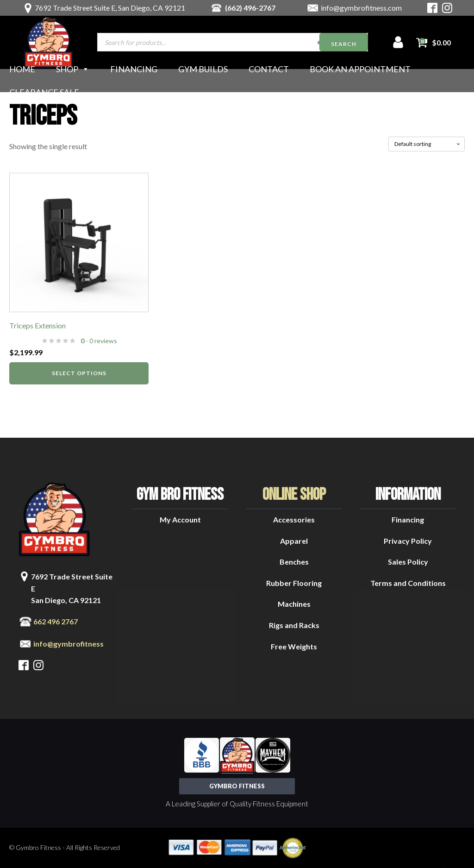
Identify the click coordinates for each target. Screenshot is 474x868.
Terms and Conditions (408, 583)
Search (344, 44)
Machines (294, 604)
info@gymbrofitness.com (361, 8)
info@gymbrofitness (69, 644)
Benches (294, 562)
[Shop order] (427, 144)
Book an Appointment (360, 69)
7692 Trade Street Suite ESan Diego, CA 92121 (72, 588)
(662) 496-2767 (250, 8)
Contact (269, 69)
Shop (73, 69)
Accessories (294, 519)
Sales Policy (408, 562)
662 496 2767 (56, 621)
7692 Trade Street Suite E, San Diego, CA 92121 (110, 8)
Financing (134, 69)
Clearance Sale (44, 92)
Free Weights (294, 646)
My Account (180, 519)
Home (22, 69)
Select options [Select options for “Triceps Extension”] (79, 373)
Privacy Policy (408, 541)
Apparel (294, 541)
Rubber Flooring (294, 583)
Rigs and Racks (294, 625)
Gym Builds (203, 69)
